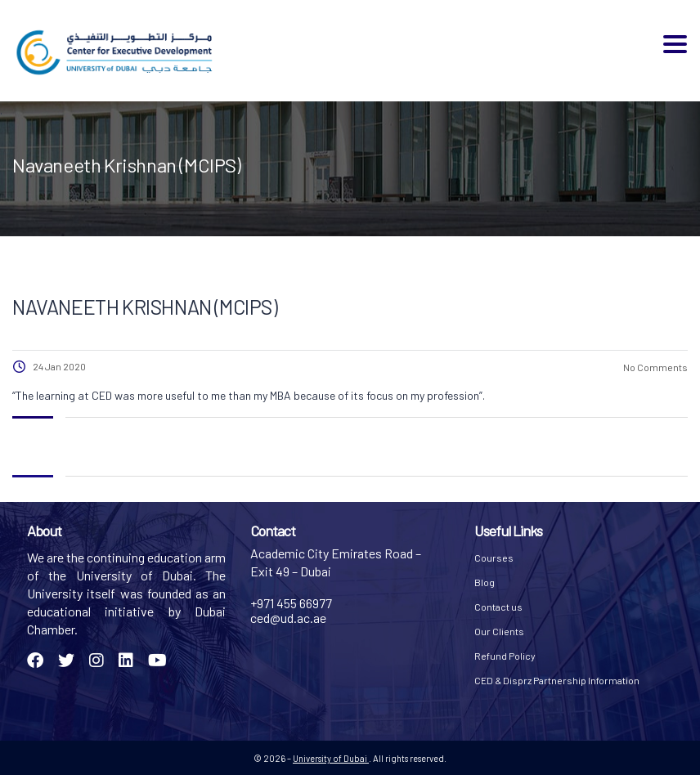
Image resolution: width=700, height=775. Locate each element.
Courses (494, 558)
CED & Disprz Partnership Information (557, 680)
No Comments (655, 367)
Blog (485, 582)
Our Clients (499, 631)
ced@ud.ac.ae (288, 618)
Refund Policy (505, 656)
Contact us (498, 607)
